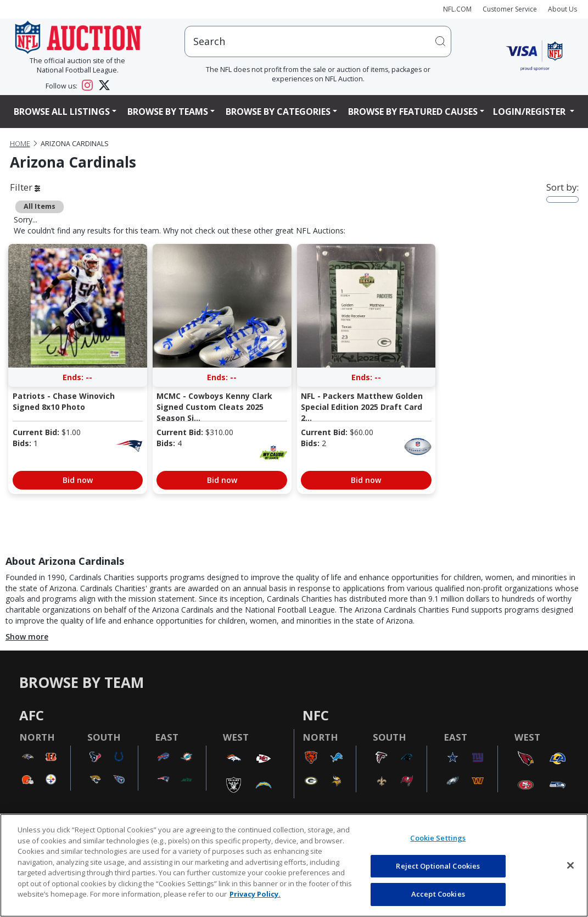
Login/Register (530, 112)
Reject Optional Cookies (438, 866)
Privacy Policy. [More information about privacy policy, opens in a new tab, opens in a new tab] (255, 894)
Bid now (78, 480)
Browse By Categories (278, 112)
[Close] (570, 865)
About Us (562, 9)
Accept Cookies (438, 894)
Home (20, 144)
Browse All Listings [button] (62, 112)
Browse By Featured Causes (413, 112)
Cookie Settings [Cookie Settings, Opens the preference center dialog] (438, 838)
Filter (25, 187)
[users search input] (318, 41)
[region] (294, 865)
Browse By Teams (168, 112)
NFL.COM (457, 9)
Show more (27, 637)
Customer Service (510, 9)
